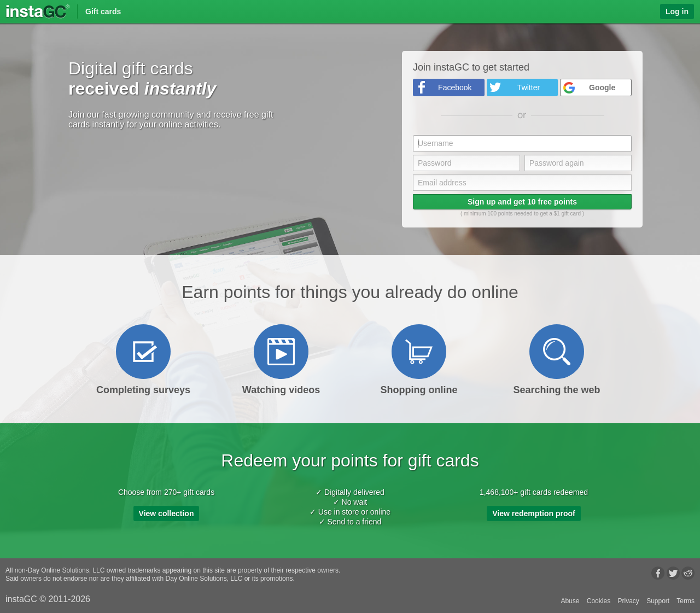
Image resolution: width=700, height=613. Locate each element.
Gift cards (103, 11)
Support (658, 601)
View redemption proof (533, 513)
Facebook (455, 87)
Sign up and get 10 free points (522, 202)
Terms (686, 601)
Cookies (599, 601)
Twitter (529, 87)
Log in (677, 11)
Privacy (628, 601)
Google (602, 87)
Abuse (570, 601)
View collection (167, 513)
